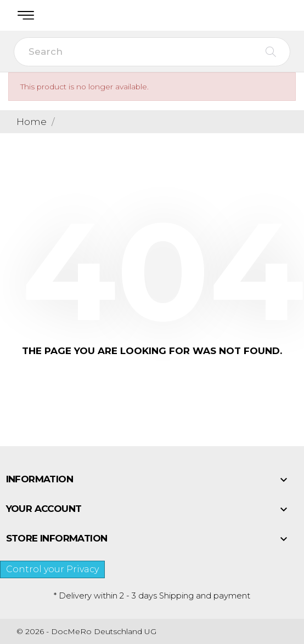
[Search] (152, 52)
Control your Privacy (52, 569)
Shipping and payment (205, 596)
